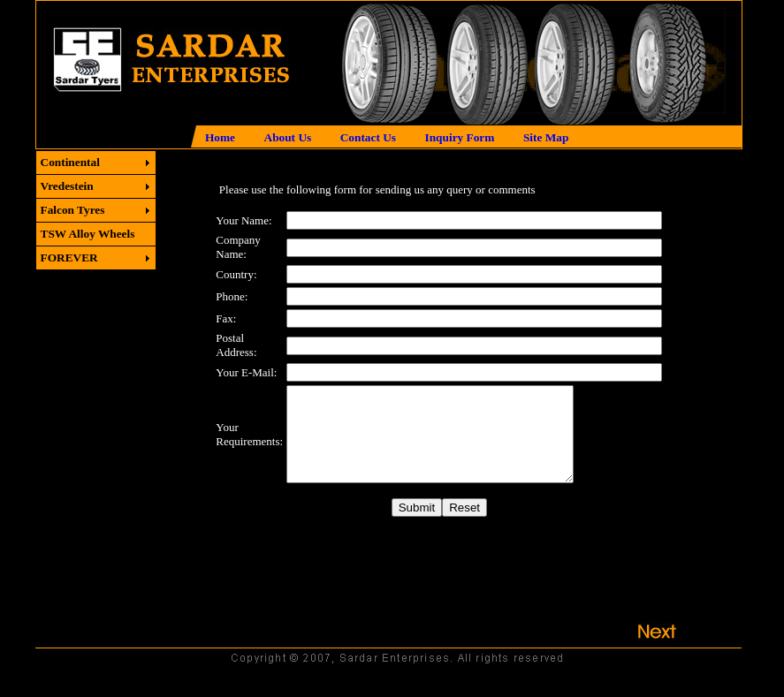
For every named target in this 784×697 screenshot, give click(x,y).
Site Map (546, 137)
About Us (288, 137)
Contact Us (368, 137)
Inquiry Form (460, 137)
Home (220, 137)
